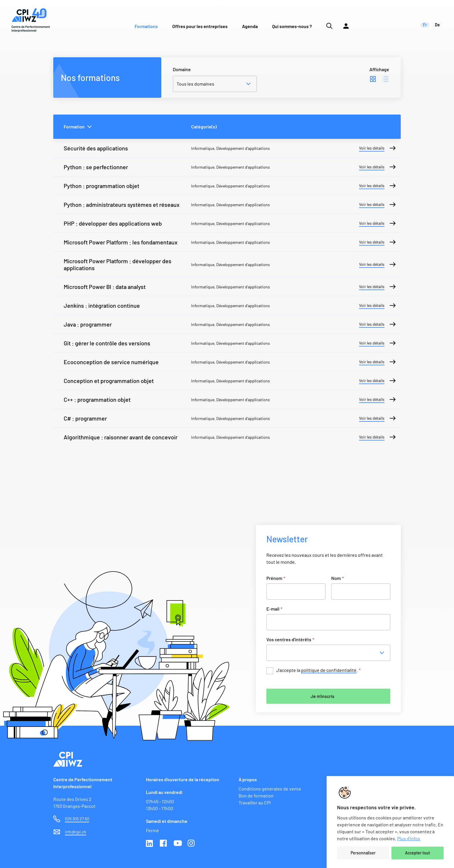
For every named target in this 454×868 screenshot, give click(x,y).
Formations (146, 26)
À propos (248, 779)
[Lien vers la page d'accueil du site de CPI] (31, 20)
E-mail (274, 609)
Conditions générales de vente (270, 789)
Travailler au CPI (255, 802)
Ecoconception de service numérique (111, 362)
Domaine (182, 69)
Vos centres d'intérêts (290, 639)
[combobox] (330, 653)
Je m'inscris (323, 696)
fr (425, 25)
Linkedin (150, 844)
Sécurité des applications (96, 148)
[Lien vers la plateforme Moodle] (346, 20)
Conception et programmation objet (109, 381)
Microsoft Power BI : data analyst (105, 287)
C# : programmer (85, 418)
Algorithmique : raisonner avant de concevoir (121, 437)
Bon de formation (256, 796)
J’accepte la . (318, 670)
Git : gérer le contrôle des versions (107, 343)
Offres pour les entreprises (200, 26)
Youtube (178, 844)
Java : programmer (88, 324)
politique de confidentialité (329, 670)
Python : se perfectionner (96, 167)
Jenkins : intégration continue (102, 305)
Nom (337, 578)
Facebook (164, 844)
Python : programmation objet (101, 186)
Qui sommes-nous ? (292, 26)
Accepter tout (418, 853)
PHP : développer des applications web (113, 223)
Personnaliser (363, 853)
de (437, 25)
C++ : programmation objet (97, 399)
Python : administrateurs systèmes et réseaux (122, 204)
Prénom (276, 578)
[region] (390, 822)
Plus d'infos (409, 838)
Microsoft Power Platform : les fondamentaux (121, 242)
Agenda (250, 26)
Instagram (192, 844)
